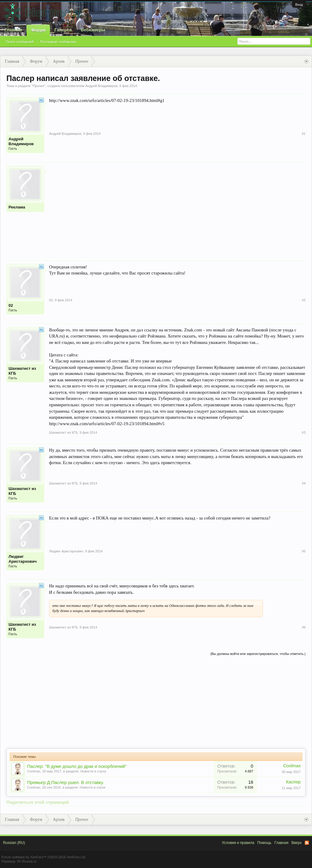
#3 (304, 432)
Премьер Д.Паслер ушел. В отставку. (66, 782)
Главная (13, 30)
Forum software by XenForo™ (44, 857)
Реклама (17, 207)
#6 (304, 627)
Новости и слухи (93, 771)
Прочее (38, 86)
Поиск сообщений (20, 42)
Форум (38, 30)
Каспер (293, 782)
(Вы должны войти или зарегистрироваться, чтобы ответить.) (258, 654)
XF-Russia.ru (27, 861)
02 (11, 305)
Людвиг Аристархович (23, 559)
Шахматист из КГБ (22, 371)
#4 (304, 483)
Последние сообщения (58, 42)
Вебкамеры (93, 30)
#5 (304, 551)
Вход (299, 5)
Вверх (297, 843)
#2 (304, 300)
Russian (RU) (14, 843)
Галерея (63, 30)
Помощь (264, 843)
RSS (307, 843)
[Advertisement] (177, 208)
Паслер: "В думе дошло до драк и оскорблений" (77, 766)
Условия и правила (238, 843)
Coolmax (34, 771)
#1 (304, 134)
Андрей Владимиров (101, 86)
